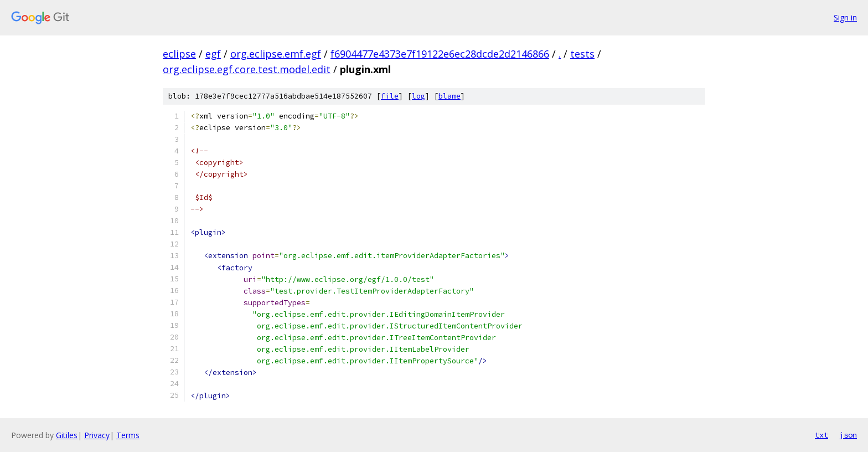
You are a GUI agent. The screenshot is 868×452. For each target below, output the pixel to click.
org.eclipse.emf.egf (276, 54)
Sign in (845, 17)
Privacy (97, 435)
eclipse (179, 54)
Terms (128, 435)
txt (821, 435)
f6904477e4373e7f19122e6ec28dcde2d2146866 (440, 54)
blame (449, 96)
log (418, 96)
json (848, 435)
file (390, 96)
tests (582, 54)
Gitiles (67, 435)
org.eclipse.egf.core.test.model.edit (247, 69)
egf (213, 54)
